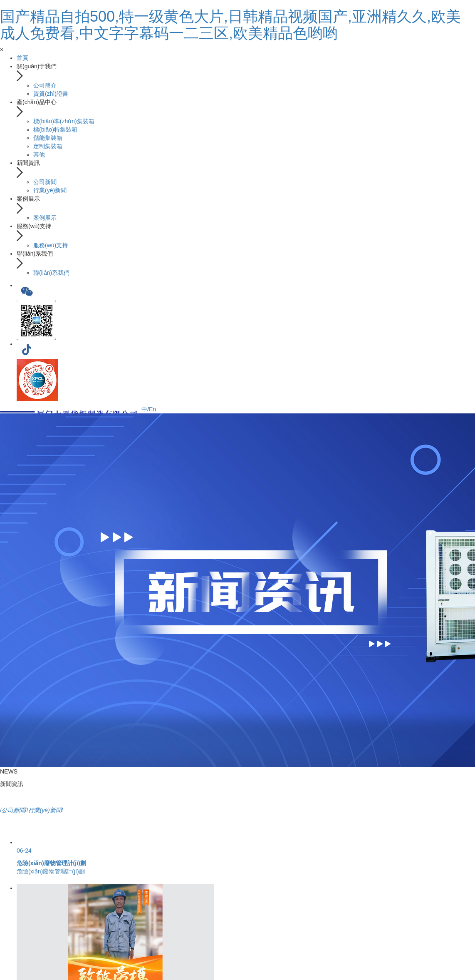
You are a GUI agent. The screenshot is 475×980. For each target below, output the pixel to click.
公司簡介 (45, 85)
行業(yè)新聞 (50, 190)
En (152, 409)
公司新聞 (45, 182)
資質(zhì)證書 (51, 94)
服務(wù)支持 (51, 245)
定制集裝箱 (48, 146)
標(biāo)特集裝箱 (55, 129)
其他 (39, 154)
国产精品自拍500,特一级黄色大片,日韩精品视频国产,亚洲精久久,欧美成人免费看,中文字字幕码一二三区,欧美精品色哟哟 (230, 25)
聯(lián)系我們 (51, 273)
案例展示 (45, 218)
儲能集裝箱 (48, 138)
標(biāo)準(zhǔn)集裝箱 (64, 121)
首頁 (22, 58)
